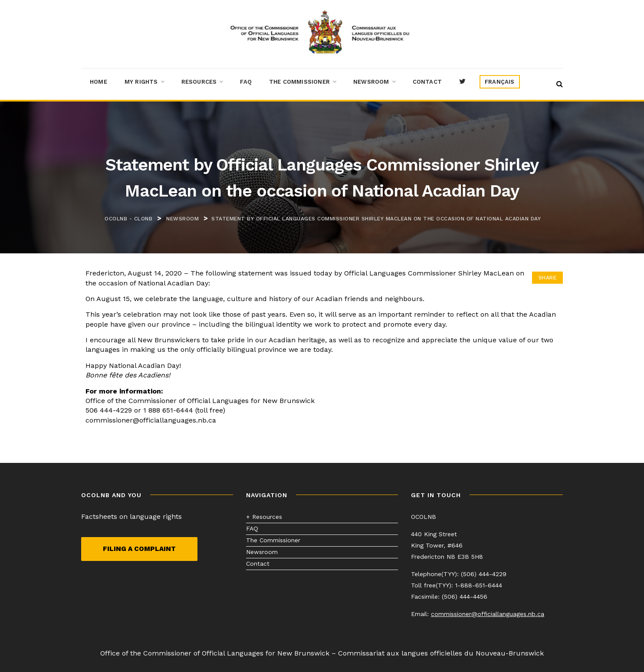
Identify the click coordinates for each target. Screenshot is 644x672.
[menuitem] (500, 82)
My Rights (144, 82)
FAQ (246, 82)
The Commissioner (302, 82)
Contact (427, 82)
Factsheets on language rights (131, 516)
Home (99, 82)
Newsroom (374, 82)
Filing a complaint (139, 549)
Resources (202, 82)
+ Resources (264, 517)
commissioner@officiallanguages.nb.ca (488, 614)
